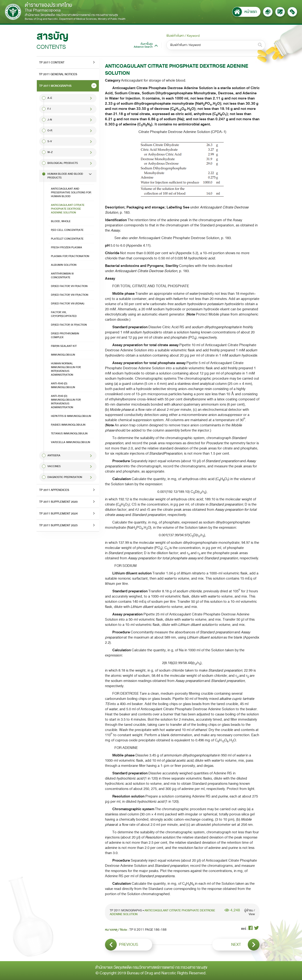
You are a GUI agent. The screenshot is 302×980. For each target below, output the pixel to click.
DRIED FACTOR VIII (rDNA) (68, 304)
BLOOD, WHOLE (61, 221)
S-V (50, 141)
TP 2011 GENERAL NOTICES (58, 74)
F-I (49, 109)
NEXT (245, 945)
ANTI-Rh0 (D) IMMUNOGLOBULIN (63, 385)
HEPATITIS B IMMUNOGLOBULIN (71, 416)
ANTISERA (54, 455)
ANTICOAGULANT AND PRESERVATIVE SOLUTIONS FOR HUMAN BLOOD (71, 193)
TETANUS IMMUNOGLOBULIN (69, 434)
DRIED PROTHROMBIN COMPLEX (65, 335)
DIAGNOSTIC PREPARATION (65, 477)
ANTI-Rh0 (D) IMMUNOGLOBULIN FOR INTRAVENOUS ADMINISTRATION (66, 402)
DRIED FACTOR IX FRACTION (69, 325)
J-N (50, 120)
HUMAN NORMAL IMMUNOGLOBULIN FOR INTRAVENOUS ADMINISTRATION (66, 369)
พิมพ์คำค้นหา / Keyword (183, 36)
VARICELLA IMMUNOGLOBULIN (71, 442)
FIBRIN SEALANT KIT (64, 346)
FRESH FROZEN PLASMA (67, 247)
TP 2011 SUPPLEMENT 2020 (58, 502)
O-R (50, 131)
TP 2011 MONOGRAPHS (55, 86)
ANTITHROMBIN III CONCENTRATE (62, 276)
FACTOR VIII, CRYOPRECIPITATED (64, 314)
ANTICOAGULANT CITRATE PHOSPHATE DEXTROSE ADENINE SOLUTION (68, 209)
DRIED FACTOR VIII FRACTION (70, 295)
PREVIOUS (122, 945)
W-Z (50, 152)
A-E (50, 98)
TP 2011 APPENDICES (54, 490)
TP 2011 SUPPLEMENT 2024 (58, 514)
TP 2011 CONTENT (52, 62)
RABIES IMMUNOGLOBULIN (68, 425)
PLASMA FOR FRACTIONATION (70, 256)
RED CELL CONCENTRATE (67, 230)
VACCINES (54, 466)
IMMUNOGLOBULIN (63, 355)
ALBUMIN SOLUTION (64, 265)
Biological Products (63, 163)
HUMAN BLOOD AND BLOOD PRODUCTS (65, 176)
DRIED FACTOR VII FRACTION (69, 286)
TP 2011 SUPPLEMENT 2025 (58, 525)
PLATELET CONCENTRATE (67, 239)
